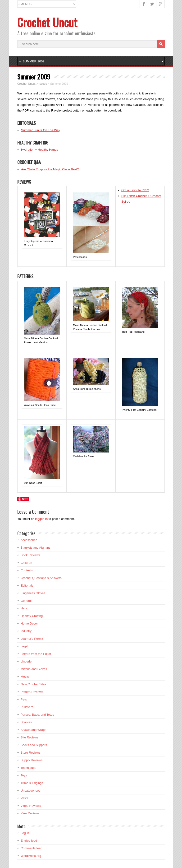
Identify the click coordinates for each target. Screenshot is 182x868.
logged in (41, 519)
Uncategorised (31, 791)
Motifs (25, 677)
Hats (24, 608)
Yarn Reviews (30, 813)
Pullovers (27, 707)
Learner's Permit (32, 639)
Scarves (26, 722)
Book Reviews (30, 555)
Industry (26, 631)
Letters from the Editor (36, 654)
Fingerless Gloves (33, 593)
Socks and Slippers (34, 745)
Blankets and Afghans (36, 548)
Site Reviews (30, 737)
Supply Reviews (32, 760)
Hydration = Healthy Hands (40, 150)
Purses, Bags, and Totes (37, 715)
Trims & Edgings (32, 783)
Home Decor (29, 623)
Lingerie (26, 661)
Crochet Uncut (47, 22)
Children (26, 563)
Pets (24, 699)
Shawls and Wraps (33, 730)
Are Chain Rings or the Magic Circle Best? (50, 169)
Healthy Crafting (32, 616)
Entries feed (29, 841)
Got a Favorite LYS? (135, 190)
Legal (24, 646)
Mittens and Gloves (34, 669)
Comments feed (32, 848)
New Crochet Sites (33, 684)
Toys (24, 775)
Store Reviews (31, 753)
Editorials (27, 586)
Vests (24, 798)
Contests (27, 570)
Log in (25, 833)
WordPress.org (31, 856)
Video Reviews (31, 806)
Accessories (29, 540)
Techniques (28, 768)
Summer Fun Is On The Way (41, 130)
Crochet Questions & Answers (41, 578)
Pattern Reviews (32, 692)
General (26, 601)
